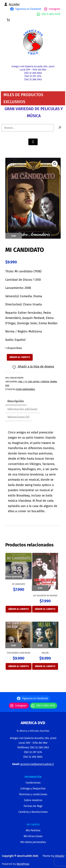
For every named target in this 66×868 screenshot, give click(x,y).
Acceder (14, 4)
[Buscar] (60, 128)
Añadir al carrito (20, 357)
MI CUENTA (33, 825)
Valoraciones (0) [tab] (18, 417)
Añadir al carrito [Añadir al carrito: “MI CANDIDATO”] (19, 609)
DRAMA (53, 382)
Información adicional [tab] (22, 409)
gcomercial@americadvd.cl (37, 764)
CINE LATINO (34, 382)
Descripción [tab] (16, 401)
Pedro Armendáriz (25, 389)
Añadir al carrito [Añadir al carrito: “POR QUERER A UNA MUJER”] (19, 666)
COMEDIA (45, 382)
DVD (7, 385)
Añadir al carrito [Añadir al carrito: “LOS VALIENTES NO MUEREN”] (45, 609)
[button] (55, 164)
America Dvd (33, 723)
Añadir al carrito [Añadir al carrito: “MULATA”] (45, 666)
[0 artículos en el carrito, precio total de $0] (8, 20)
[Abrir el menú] (33, 142)
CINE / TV (22, 382)
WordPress (23, 864)
